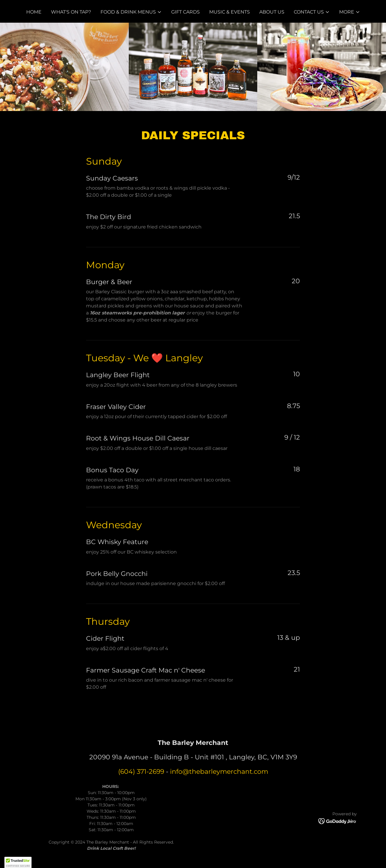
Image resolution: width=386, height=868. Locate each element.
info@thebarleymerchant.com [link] (219, 772)
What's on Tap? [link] (71, 12)
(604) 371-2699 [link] (141, 772)
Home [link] (34, 12)
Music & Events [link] (230, 12)
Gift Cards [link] (185, 12)
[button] (131, 12)
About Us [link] (272, 12)
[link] (338, 821)
